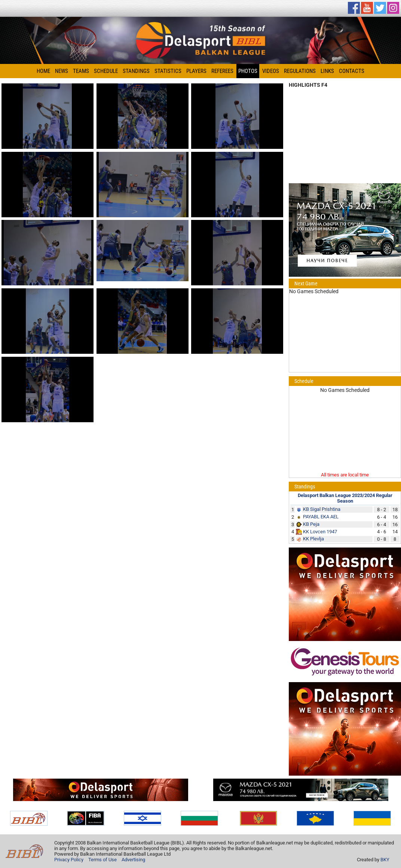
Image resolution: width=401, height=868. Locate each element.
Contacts (352, 71)
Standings (136, 71)
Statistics (168, 71)
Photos (248, 71)
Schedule (106, 71)
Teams (81, 71)
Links (327, 71)
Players (196, 71)
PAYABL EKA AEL (321, 517)
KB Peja (311, 524)
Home (43, 71)
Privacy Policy (69, 860)
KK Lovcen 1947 (320, 532)
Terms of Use (102, 860)
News (62, 71)
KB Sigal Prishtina (322, 509)
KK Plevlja (313, 539)
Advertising (133, 860)
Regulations (300, 71)
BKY (385, 860)
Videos (271, 71)
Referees (222, 71)
